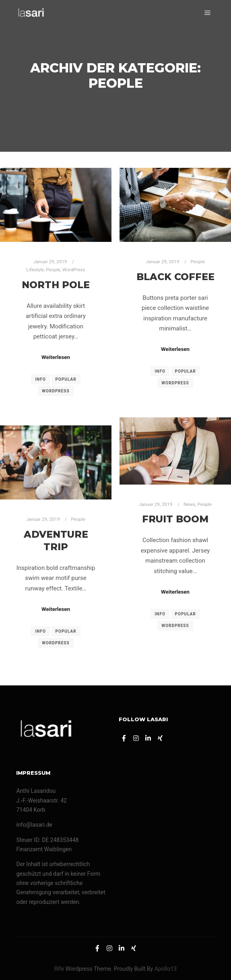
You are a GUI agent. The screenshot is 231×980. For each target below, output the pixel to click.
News (189, 504)
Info (40, 379)
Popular (66, 379)
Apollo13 (166, 969)
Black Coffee (175, 277)
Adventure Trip (56, 541)
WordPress (74, 270)
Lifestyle (35, 270)
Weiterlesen (56, 357)
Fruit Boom (175, 519)
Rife (59, 969)
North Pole (56, 285)
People (53, 270)
